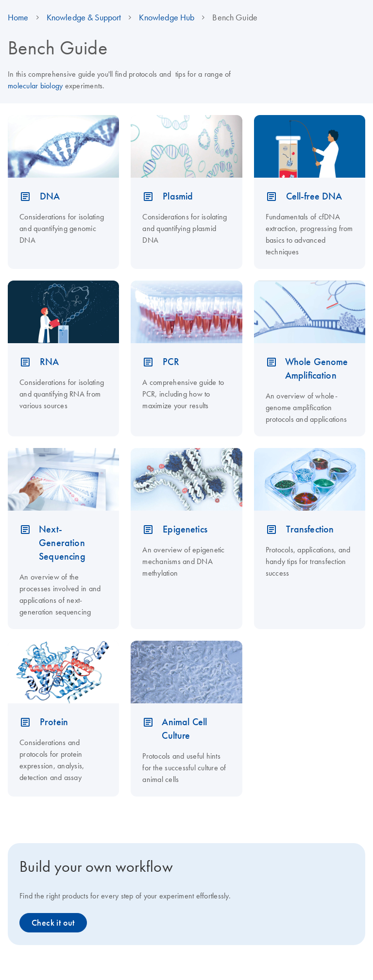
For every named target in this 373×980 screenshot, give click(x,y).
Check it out (53, 923)
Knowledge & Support (84, 17)
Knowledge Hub (167, 17)
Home (18, 17)
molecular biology (35, 85)
